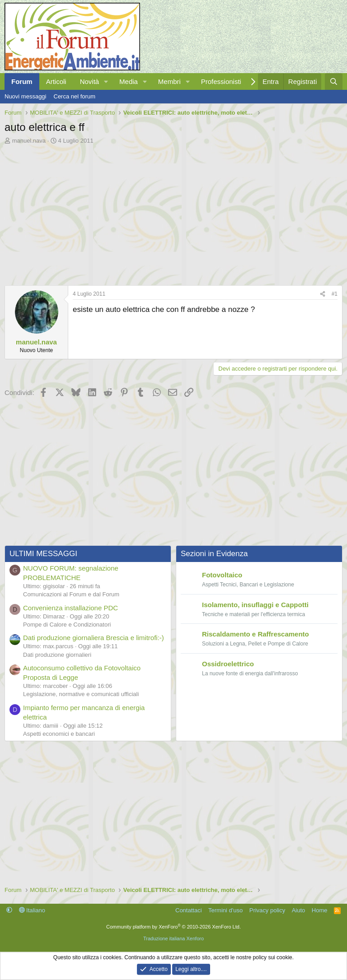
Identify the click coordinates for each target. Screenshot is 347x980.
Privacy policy (267, 910)
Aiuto (299, 910)
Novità (90, 81)
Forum (22, 81)
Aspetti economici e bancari (59, 734)
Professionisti (221, 81)
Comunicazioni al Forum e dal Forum (71, 594)
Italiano (32, 910)
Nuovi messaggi (26, 96)
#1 (335, 294)
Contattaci (189, 910)
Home (320, 910)
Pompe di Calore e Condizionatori (67, 625)
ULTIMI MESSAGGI (43, 554)
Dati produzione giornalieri (57, 655)
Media (129, 81)
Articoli (56, 81)
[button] (106, 81)
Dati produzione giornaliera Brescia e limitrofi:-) (94, 638)
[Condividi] (323, 294)
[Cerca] (334, 81)
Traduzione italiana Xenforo (173, 938)
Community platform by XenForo (173, 927)
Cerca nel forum (75, 96)
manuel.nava (29, 141)
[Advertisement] (173, 213)
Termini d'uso (225, 910)
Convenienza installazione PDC (70, 608)
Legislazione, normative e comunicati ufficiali (81, 694)
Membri (169, 81)
